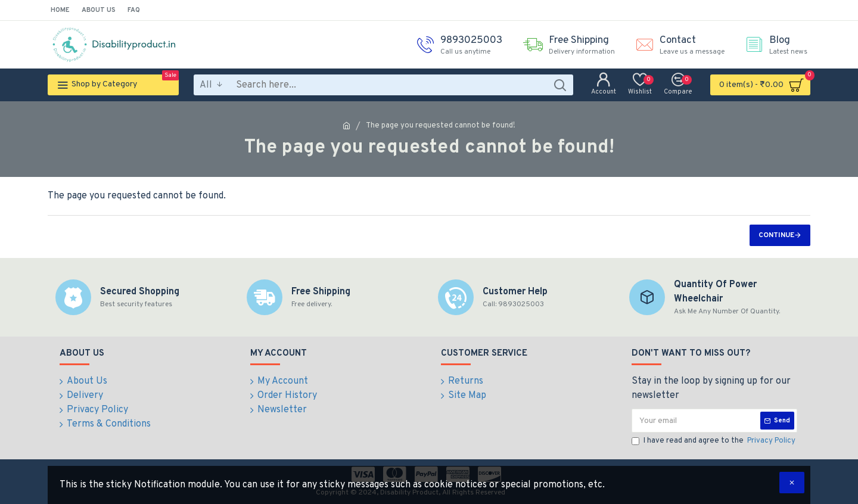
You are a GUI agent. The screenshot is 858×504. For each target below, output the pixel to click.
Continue (776, 235)
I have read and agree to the (714, 441)
